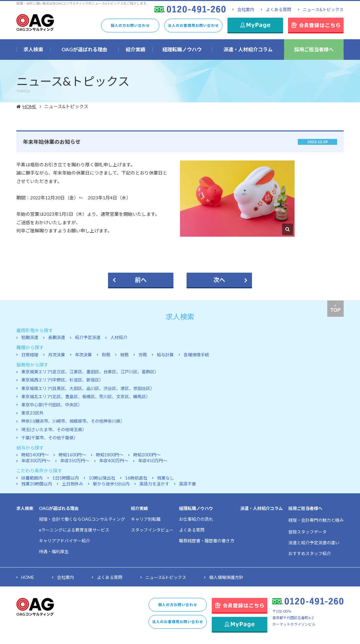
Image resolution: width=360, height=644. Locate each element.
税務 (124, 355)
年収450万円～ (153, 461)
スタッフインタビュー (152, 530)
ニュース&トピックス (323, 9)
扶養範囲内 (32, 478)
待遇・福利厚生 (54, 551)
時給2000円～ (147, 455)
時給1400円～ (35, 455)
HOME (30, 106)
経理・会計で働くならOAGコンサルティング (82, 519)
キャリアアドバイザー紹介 (64, 541)
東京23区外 (32, 413)
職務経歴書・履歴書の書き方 (207, 541)
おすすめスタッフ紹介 (310, 553)
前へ (141, 280)
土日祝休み (72, 484)
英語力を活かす (154, 484)
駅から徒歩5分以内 (111, 484)
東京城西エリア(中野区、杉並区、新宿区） (62, 380)
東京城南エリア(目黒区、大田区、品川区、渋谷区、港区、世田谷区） (88, 388)
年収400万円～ (114, 461)
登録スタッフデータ (307, 532)
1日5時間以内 (66, 478)
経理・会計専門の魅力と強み (316, 520)
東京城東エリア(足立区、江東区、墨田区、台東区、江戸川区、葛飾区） (90, 372)
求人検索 (25, 508)
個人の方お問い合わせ (130, 25)
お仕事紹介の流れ (196, 519)
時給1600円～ (72, 455)
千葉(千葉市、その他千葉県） (50, 438)
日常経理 (30, 355)
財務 (106, 355)
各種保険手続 (196, 355)
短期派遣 (30, 337)
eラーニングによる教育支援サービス (74, 530)
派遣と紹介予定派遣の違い (314, 543)
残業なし (166, 478)
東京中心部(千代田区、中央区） (52, 405)
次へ (219, 280)
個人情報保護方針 (226, 577)
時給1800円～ (110, 455)
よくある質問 (279, 9)
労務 (143, 355)
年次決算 (83, 355)
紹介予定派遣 (88, 337)
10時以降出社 (102, 478)
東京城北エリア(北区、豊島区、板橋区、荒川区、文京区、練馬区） (86, 397)
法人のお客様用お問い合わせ (193, 25)
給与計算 (165, 355)
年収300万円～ (36, 461)
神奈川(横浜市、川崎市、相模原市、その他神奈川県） (73, 421)
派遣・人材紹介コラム (261, 508)
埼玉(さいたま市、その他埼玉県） (54, 430)
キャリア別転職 (146, 519)
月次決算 (57, 355)
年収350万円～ (75, 461)
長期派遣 (57, 337)
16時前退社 (136, 478)
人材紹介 (119, 337)
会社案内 (246, 9)
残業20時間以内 (37, 484)
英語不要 (188, 484)
